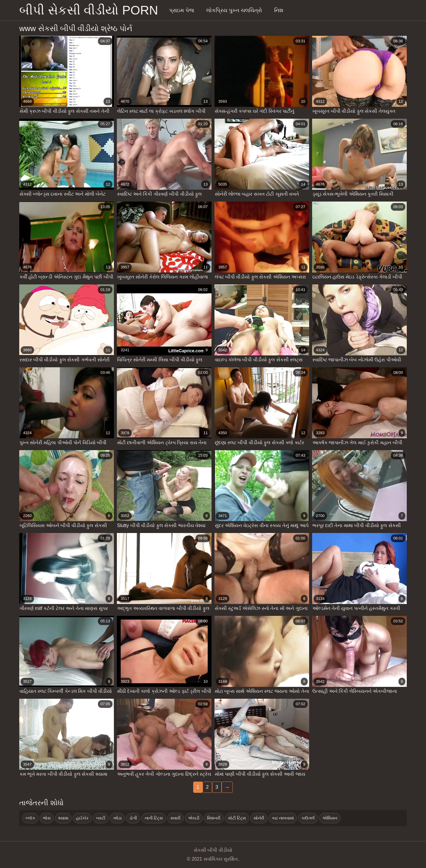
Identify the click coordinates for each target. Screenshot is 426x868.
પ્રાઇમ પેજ (182, 10)
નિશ (279, 10)
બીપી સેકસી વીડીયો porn (89, 10)
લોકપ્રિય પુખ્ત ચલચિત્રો (234, 10)
